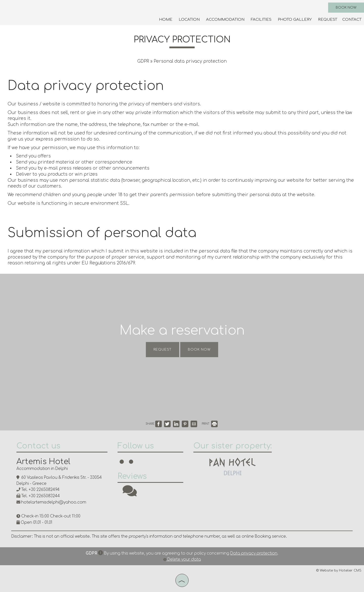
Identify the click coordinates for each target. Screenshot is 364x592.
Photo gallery (295, 20)
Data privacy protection (254, 553)
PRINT (210, 424)
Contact (352, 20)
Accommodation (225, 20)
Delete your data (182, 560)
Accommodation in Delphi (42, 469)
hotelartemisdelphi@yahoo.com (54, 502)
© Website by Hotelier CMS (339, 571)
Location (189, 20)
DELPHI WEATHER (315, 460)
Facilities (261, 20)
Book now (346, 8)
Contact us (38, 446)
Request (328, 20)
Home (166, 20)
